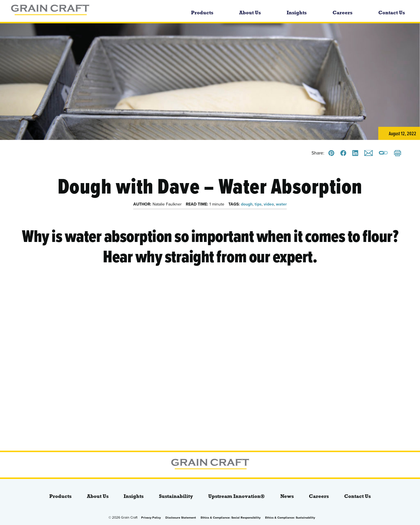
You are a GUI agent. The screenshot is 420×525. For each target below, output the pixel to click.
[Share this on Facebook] (343, 153)
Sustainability (176, 496)
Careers (342, 13)
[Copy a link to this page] (383, 153)
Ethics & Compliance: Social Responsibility (231, 518)
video (269, 204)
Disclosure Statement (181, 518)
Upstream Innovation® (237, 496)
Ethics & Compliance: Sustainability (290, 518)
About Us (250, 13)
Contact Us (392, 13)
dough (247, 204)
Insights (297, 13)
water (281, 204)
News (287, 496)
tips (258, 204)
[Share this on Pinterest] (331, 153)
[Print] (398, 154)
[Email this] (369, 153)
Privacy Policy (151, 518)
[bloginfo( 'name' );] (84, 11)
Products (202, 13)
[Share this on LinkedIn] (355, 153)
